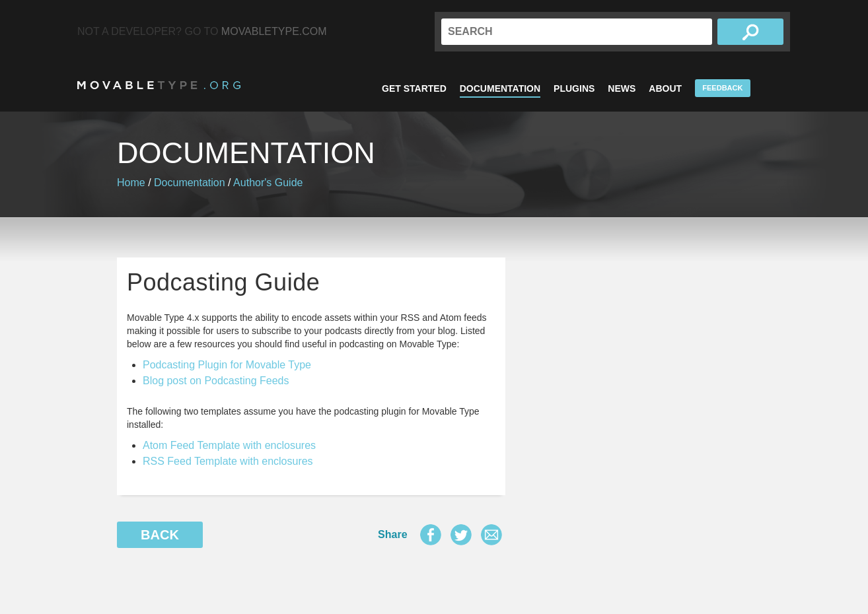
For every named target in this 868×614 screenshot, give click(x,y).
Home (131, 183)
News (622, 88)
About (665, 88)
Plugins (574, 88)
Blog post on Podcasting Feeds (216, 381)
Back (160, 535)
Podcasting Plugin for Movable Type (227, 365)
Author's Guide (268, 183)
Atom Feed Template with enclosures (229, 445)
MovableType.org (159, 85)
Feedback (722, 88)
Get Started (414, 88)
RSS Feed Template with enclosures (228, 461)
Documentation (500, 88)
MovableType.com (274, 31)
